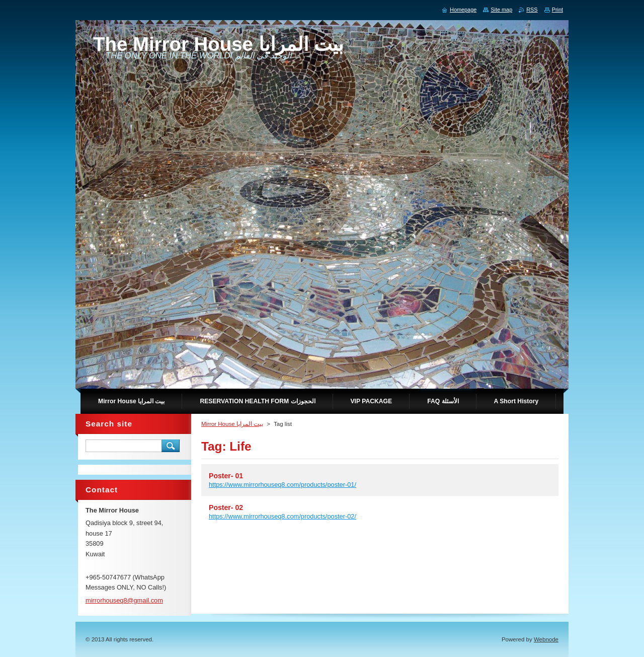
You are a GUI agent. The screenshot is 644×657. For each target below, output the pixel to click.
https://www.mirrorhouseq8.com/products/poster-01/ (283, 485)
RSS (532, 10)
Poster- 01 (226, 476)
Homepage (463, 10)
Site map (501, 10)
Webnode (546, 639)
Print (557, 10)
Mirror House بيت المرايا (232, 424)
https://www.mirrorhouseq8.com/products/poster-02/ (283, 516)
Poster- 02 (226, 507)
